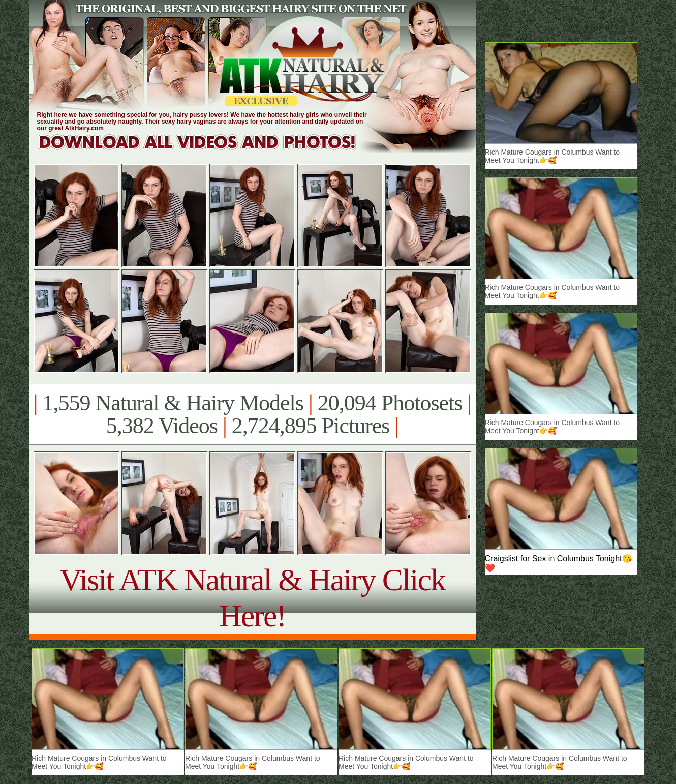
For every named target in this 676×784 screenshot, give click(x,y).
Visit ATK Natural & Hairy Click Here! (252, 598)
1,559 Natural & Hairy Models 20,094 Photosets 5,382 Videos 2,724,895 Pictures (252, 414)
